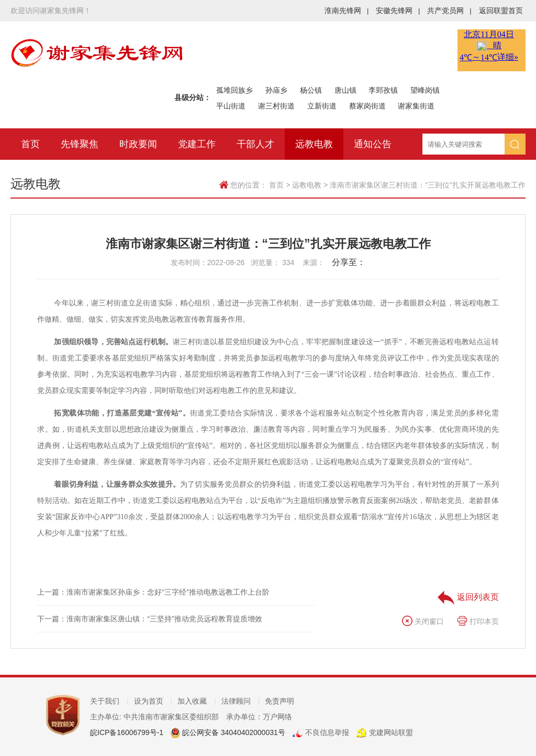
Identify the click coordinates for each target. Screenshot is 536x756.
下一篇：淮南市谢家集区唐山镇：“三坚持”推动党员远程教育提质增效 (149, 619)
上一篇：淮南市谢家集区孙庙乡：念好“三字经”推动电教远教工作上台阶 (153, 592)
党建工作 (197, 144)
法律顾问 (241, 701)
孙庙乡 (276, 90)
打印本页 (478, 621)
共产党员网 (449, 10)
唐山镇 (345, 90)
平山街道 (231, 106)
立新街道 (322, 106)
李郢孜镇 (383, 90)
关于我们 (109, 701)
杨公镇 (311, 90)
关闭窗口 (423, 621)
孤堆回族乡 (234, 90)
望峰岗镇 (425, 90)
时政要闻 (138, 144)
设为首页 (153, 701)
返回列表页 (468, 597)
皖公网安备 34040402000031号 (233, 732)
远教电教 (314, 144)
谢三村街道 (276, 106)
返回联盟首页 (501, 10)
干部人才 (255, 144)
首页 (30, 144)
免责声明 (280, 701)
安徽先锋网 (398, 10)
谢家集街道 (416, 106)
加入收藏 (197, 701)
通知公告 (373, 144)
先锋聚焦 (80, 144)
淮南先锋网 (347, 10)
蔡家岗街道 (367, 106)
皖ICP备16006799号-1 (127, 732)
